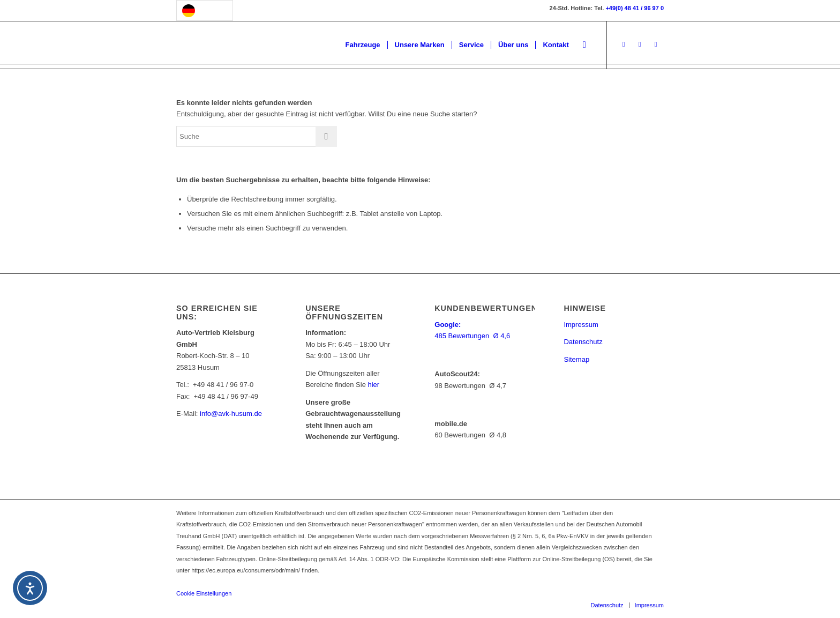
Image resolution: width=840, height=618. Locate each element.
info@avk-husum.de (231, 414)
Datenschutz (583, 342)
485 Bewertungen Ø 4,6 (473, 336)
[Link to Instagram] (640, 44)
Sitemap (576, 359)
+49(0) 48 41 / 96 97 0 (635, 8)
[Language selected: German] (205, 10)
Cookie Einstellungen (204, 593)
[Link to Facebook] (624, 44)
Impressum (581, 325)
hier (374, 385)
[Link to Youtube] (656, 44)
